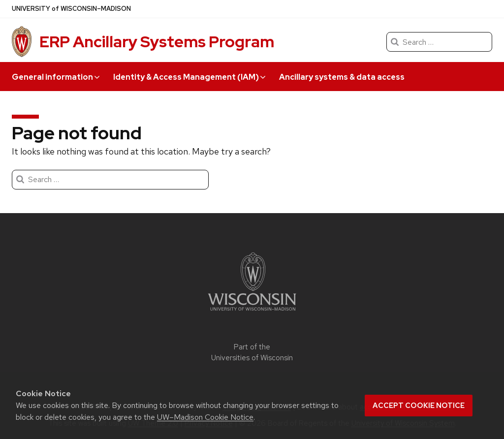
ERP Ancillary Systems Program (157, 42)
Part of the (252, 353)
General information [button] (56, 77)
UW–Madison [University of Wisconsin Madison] (71, 9)
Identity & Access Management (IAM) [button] (189, 77)
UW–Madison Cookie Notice (205, 417)
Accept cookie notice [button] (419, 406)
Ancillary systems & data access (342, 77)
